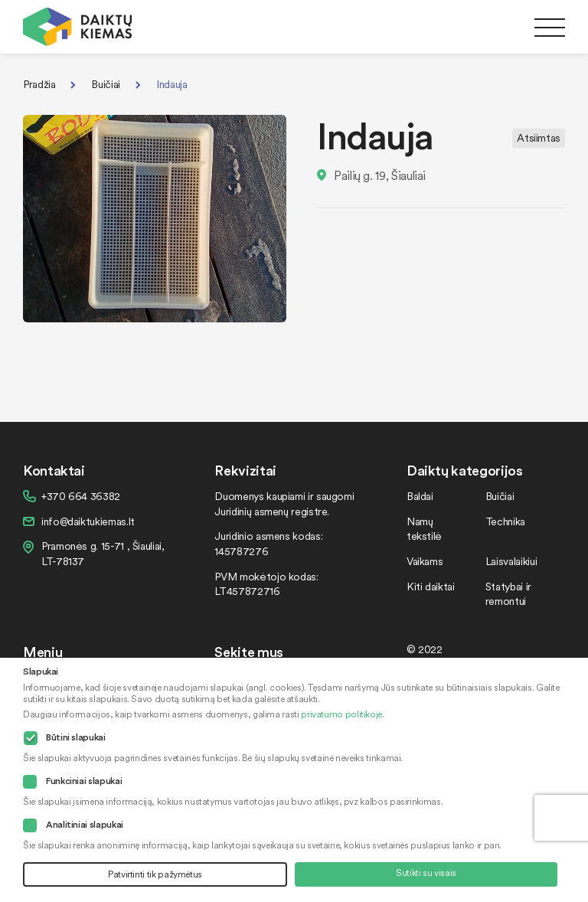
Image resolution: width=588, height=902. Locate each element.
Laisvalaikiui (511, 561)
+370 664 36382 (81, 496)
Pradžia (39, 84)
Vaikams (425, 561)
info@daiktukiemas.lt (88, 521)
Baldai (420, 496)
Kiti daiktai (431, 586)
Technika (505, 521)
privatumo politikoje (341, 714)
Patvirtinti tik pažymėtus (155, 874)
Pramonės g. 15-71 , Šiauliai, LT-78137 (103, 553)
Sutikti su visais (426, 873)
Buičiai (105, 84)
